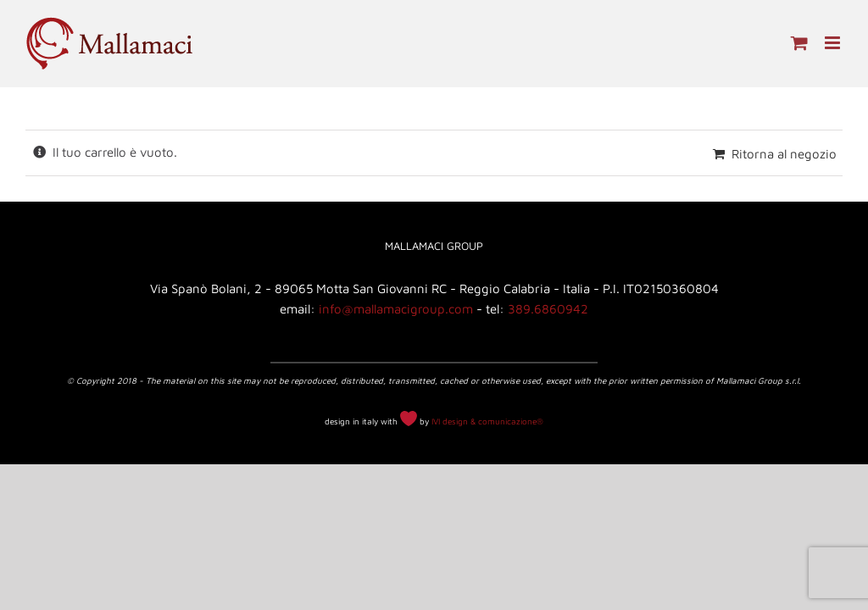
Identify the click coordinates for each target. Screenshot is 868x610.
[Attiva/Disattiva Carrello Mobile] (799, 43)
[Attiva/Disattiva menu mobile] (834, 43)
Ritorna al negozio (784, 154)
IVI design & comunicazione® (487, 421)
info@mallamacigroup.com (396, 309)
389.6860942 (548, 309)
